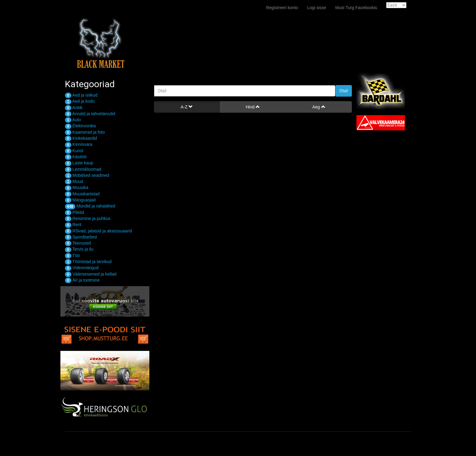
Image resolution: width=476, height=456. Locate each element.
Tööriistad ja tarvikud (88, 262)
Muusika (77, 187)
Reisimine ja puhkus (88, 218)
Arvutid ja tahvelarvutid (90, 114)
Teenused (78, 243)
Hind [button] (253, 107)
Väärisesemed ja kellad (91, 274)
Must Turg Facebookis (356, 8)
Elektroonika (80, 126)
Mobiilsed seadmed (87, 175)
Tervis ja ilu (79, 249)
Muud (74, 181)
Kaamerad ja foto (85, 132)
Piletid (75, 212)
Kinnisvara (79, 144)
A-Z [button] (187, 107)
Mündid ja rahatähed (90, 206)
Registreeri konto (282, 8)
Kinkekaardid (81, 138)
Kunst (74, 151)
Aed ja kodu (80, 101)
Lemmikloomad (83, 169)
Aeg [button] (319, 107)
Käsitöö (76, 157)
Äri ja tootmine (82, 280)
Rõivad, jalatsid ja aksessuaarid (99, 231)
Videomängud (82, 268)
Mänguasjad (80, 200)
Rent (73, 225)
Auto (73, 120)
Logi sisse (317, 8)
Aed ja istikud (81, 95)
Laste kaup (79, 163)
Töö (72, 255)
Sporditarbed (81, 237)
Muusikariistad (82, 194)
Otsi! (344, 91)
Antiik (74, 108)
